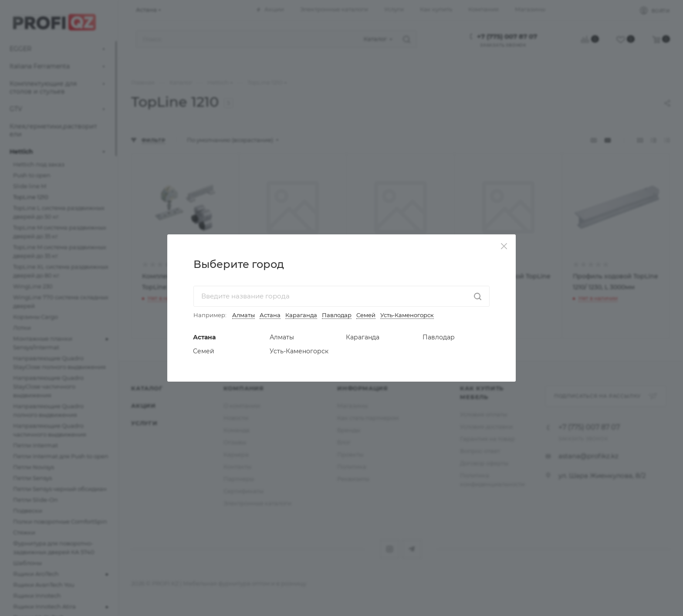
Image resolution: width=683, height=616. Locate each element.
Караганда (301, 315)
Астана (270, 315)
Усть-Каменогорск (407, 315)
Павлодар (337, 315)
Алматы (243, 315)
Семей (366, 315)
